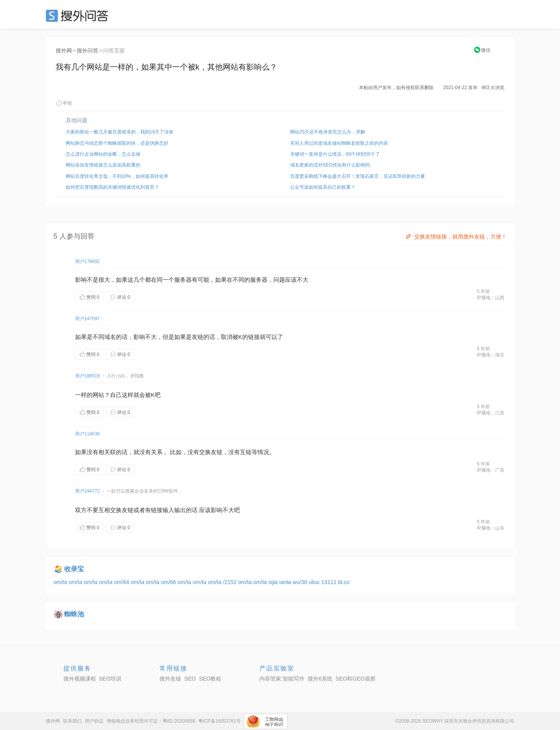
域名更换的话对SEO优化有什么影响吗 (330, 165)
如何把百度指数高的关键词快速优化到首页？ (112, 187)
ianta (286, 582)
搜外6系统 (320, 679)
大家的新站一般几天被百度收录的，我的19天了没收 (120, 132)
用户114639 (87, 434)
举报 (64, 103)
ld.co (344, 582)
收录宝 (74, 569)
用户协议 (94, 721)
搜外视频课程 (80, 679)
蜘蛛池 (74, 614)
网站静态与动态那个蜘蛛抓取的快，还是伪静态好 (117, 143)
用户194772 (87, 491)
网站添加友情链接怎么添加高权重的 (103, 165)
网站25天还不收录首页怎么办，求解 (328, 132)
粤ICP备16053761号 (220, 721)
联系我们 (72, 721)
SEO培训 (110, 679)
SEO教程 (210, 679)
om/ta (61, 582)
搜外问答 (87, 51)
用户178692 (87, 261)
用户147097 (87, 319)
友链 (198, 337)
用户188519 (87, 376)
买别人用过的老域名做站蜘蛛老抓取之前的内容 (339, 143)
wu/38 (300, 582)
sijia (274, 582)
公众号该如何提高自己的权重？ (323, 187)
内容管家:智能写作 (282, 679)
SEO (79, 16)
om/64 (122, 582)
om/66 (169, 582)
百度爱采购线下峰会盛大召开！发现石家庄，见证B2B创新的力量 (358, 176)
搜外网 (64, 51)
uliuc (315, 582)
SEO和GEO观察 (356, 679)
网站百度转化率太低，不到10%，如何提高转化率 (117, 176)
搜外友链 (170, 679)
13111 (330, 582)
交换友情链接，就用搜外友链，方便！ (456, 237)
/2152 (230, 582)
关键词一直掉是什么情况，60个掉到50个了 (335, 154)
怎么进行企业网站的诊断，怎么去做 (103, 154)
